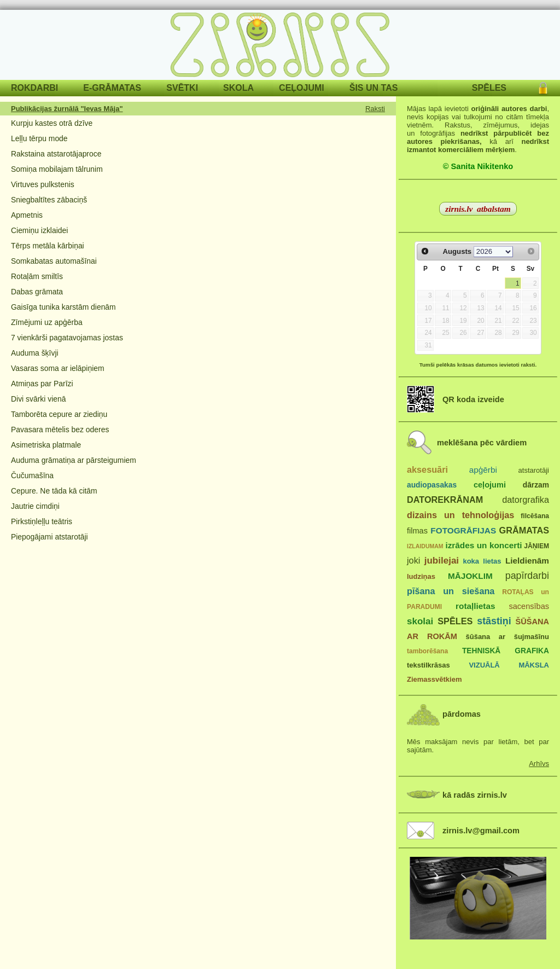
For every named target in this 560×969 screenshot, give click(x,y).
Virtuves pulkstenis (43, 184)
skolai (420, 621)
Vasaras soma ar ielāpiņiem (58, 368)
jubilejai (442, 561)
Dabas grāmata (37, 292)
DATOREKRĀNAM (445, 500)
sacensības (529, 606)
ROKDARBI (34, 88)
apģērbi (483, 470)
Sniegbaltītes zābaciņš (49, 200)
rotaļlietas (475, 606)
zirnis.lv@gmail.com (481, 831)
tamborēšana (427, 651)
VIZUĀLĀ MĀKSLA (509, 665)
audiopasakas (432, 485)
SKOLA (238, 88)
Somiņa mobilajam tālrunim (57, 169)
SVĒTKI (182, 88)
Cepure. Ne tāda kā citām (54, 491)
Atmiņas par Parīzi (42, 384)
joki (413, 560)
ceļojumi (490, 485)
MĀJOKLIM (470, 576)
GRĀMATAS (524, 530)
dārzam (536, 485)
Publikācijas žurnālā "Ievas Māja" (67, 109)
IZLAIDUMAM (425, 546)
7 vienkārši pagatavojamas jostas (67, 338)
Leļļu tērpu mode (39, 138)
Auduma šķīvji (35, 353)
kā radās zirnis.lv (475, 795)
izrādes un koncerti (483, 545)
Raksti (375, 109)
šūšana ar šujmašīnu (507, 637)
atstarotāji (534, 470)
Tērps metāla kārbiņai (48, 246)
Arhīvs (539, 764)
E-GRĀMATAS (112, 88)
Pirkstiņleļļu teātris (42, 521)
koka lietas (482, 561)
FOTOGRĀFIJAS (463, 530)
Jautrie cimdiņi (35, 506)
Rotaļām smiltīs (37, 276)
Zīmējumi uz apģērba (47, 322)
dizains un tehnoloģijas (460, 515)
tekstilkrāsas (428, 665)
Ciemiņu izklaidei (39, 230)
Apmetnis (27, 215)
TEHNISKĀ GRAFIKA (506, 651)
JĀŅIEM (536, 546)
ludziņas (421, 576)
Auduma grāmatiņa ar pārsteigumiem (74, 460)
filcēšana (535, 516)
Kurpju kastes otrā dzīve (52, 123)
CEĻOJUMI (302, 88)
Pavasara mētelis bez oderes (60, 430)
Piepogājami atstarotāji (49, 537)
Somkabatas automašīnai (54, 261)
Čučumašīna (32, 475)
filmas (417, 531)
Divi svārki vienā (38, 399)
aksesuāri (427, 469)
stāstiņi (494, 621)
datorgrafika (526, 500)
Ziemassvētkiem (434, 679)
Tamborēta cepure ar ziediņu (59, 414)
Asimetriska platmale (46, 445)
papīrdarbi (527, 576)
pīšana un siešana (451, 591)
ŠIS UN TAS (374, 88)
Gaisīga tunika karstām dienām (63, 307)
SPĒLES (489, 88)
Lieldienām (527, 561)
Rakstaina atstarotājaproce (56, 154)
